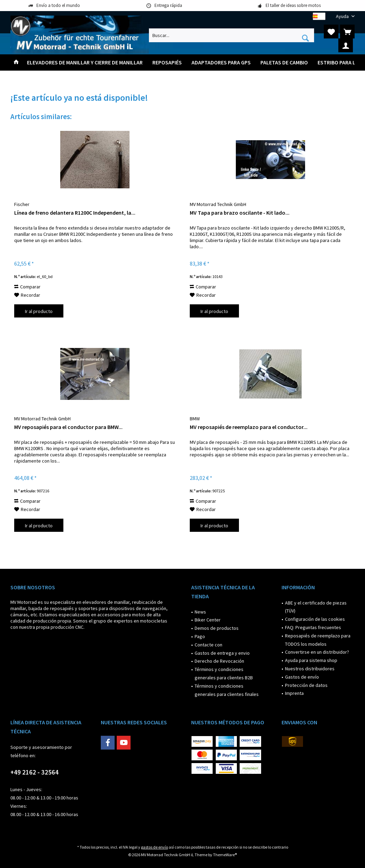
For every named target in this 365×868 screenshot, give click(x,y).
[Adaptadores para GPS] (221, 62)
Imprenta (294, 693)
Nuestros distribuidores (310, 669)
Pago (200, 636)
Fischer (22, 204)
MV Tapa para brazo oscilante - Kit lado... (240, 213)
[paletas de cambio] (284, 62)
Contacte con (208, 645)
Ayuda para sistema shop (311, 660)
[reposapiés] (167, 62)
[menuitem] (343, 16)
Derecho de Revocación (219, 661)
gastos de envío (154, 847)
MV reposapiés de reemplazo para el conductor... (249, 427)
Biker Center (208, 620)
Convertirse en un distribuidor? (317, 652)
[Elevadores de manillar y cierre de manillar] (85, 62)
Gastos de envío (302, 677)
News (200, 612)
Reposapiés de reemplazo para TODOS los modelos (318, 640)
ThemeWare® (225, 855)
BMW (195, 419)
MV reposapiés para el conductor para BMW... (68, 427)
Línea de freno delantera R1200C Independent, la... (75, 213)
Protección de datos (306, 685)
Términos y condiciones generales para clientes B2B (224, 673)
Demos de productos (217, 628)
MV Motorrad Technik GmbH (218, 204)
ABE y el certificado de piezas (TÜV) (316, 607)
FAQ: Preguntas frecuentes (313, 627)
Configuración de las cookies (315, 619)
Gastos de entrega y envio (222, 653)
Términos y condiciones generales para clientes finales (227, 690)
